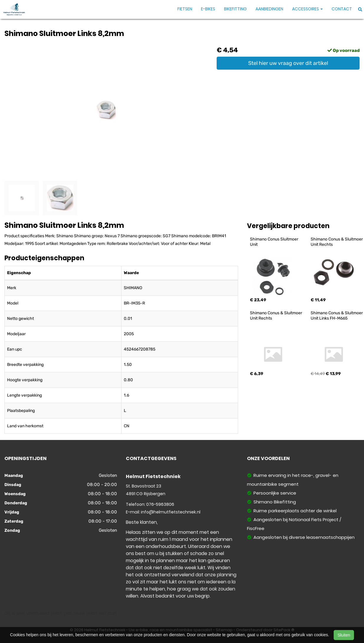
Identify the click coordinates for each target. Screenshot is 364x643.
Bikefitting (235, 9)
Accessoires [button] (307, 9)
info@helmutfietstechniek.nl (171, 512)
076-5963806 (160, 504)
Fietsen (185, 9)
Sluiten (344, 635)
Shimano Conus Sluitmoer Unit (275, 242)
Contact (342, 9)
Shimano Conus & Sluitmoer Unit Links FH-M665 (337, 316)
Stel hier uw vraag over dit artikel (288, 63)
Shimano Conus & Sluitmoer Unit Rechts (337, 242)
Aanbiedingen (269, 9)
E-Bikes (208, 9)
